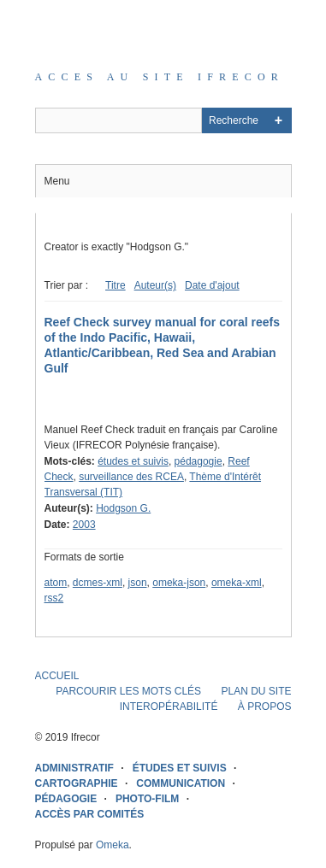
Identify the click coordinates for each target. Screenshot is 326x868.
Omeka (113, 845)
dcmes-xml (98, 583)
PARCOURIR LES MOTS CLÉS (128, 691)
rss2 (54, 598)
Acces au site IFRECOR (160, 77)
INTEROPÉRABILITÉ (169, 707)
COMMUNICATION (181, 783)
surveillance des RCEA (131, 477)
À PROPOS (265, 707)
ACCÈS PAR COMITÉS (90, 814)
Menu (57, 181)
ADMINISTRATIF (74, 768)
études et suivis (133, 461)
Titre (116, 285)
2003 (84, 525)
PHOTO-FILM (147, 799)
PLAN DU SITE (256, 691)
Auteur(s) (155, 285)
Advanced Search (279, 120)
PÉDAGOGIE (66, 799)
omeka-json (179, 583)
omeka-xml (237, 583)
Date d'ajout (212, 285)
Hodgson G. (123, 508)
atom (56, 583)
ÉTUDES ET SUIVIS (180, 768)
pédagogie (199, 461)
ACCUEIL (57, 676)
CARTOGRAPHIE (77, 783)
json (138, 583)
